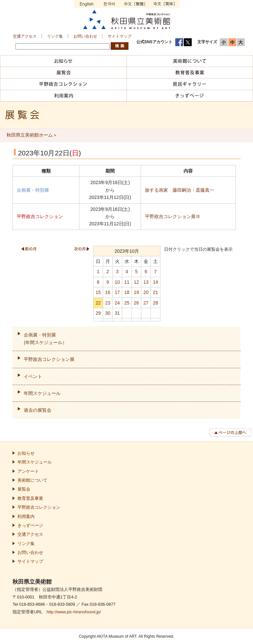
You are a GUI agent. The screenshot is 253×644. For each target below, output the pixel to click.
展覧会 (24, 489)
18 (127, 292)
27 (146, 303)
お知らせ (26, 453)
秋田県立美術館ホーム (30, 135)
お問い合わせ (85, 36)
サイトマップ (120, 36)
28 (155, 303)
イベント (33, 376)
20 (146, 292)
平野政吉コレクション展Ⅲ (173, 216)
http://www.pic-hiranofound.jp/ (74, 612)
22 (98, 303)
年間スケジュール (42, 393)
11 (127, 282)
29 (98, 313)
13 (146, 282)
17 (117, 292)
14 (155, 282)
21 (155, 292)
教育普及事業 (30, 499)
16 (108, 292)
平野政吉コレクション (39, 507)
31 (117, 313)
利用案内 (26, 517)
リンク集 (55, 36)
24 (117, 303)
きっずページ (30, 526)
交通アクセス (25, 36)
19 (136, 292)
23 (108, 303)
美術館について (32, 480)
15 (98, 292)
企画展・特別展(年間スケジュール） (45, 338)
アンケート (28, 471)
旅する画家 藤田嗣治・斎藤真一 (180, 190)
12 (136, 282)
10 (117, 282)
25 (127, 303)
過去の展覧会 (38, 410)
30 (108, 313)
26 (136, 303)
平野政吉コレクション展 (49, 359)
